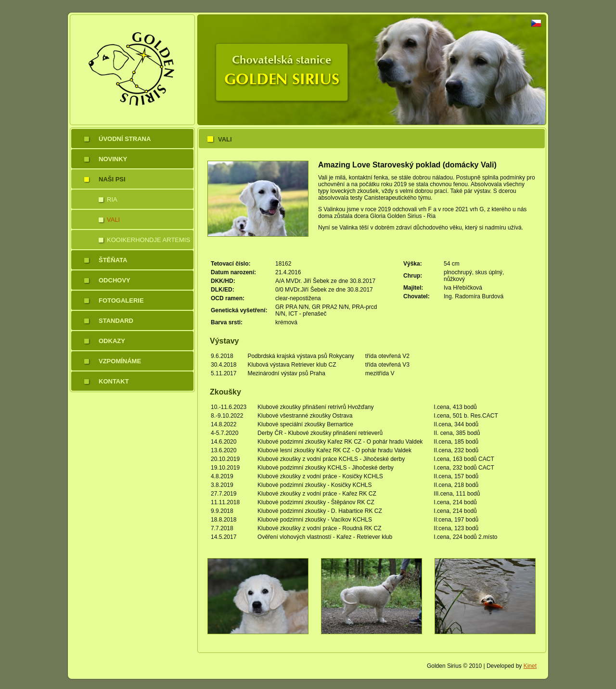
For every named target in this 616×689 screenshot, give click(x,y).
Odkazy (112, 341)
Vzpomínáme (120, 361)
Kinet (530, 666)
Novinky (113, 159)
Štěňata (113, 260)
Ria (112, 199)
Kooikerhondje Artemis (148, 240)
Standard (116, 321)
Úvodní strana (125, 139)
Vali (113, 220)
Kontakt (114, 381)
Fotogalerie (121, 300)
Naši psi (112, 179)
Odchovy (115, 280)
